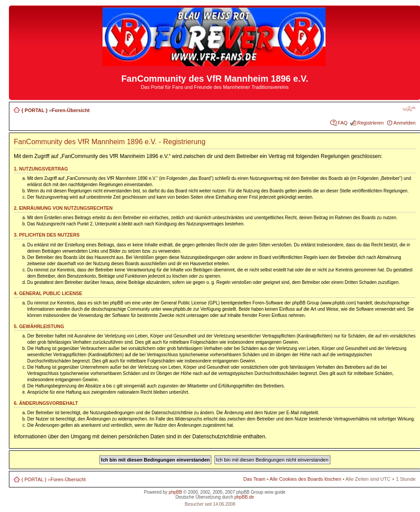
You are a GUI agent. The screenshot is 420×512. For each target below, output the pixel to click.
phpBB (175, 492)
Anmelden (405, 123)
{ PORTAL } (35, 110)
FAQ (342, 123)
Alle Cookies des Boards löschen (306, 479)
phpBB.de (244, 497)
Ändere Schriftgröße (409, 108)
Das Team (254, 479)
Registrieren (370, 123)
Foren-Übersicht (71, 110)
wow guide (275, 492)
